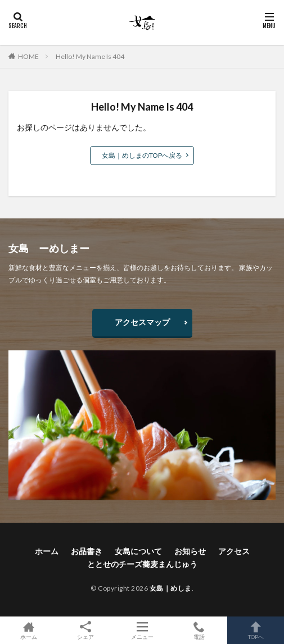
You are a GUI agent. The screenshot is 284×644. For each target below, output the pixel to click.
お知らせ (190, 551)
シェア (85, 631)
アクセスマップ (142, 322)
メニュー (142, 630)
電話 (199, 630)
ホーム (47, 551)
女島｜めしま (171, 588)
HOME (28, 56)
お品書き (87, 551)
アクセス (234, 551)
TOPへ (256, 630)
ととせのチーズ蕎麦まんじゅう (142, 564)
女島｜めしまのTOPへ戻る (142, 155)
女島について (138, 551)
